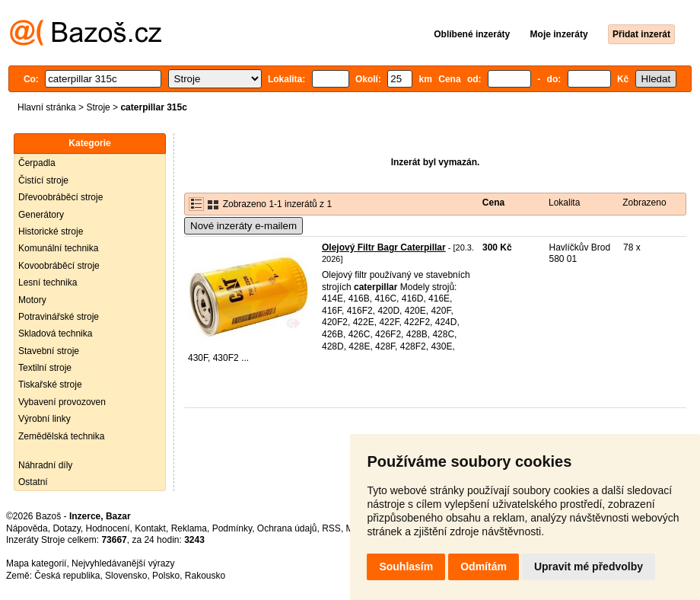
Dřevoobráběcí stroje (60, 197)
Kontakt (150, 528)
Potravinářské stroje (59, 317)
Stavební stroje (49, 351)
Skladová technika (55, 334)
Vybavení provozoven (62, 402)
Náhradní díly (45, 465)
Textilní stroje (45, 368)
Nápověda (27, 528)
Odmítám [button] (484, 566)
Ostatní (33, 482)
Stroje (98, 107)
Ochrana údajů (287, 528)
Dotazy (66, 528)
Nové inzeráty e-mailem (243, 226)
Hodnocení (108, 528)
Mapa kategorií (36, 563)
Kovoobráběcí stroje (59, 266)
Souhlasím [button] (406, 566)
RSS (331, 528)
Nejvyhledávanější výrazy (123, 563)
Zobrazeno (644, 203)
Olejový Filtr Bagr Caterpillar (384, 247)
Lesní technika (48, 282)
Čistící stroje (43, 180)
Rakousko (205, 576)
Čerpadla (37, 163)
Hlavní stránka (47, 107)
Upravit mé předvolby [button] (589, 566)
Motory (32, 300)
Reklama (189, 528)
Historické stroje (51, 231)
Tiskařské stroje (50, 385)
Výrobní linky (45, 419)
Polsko (166, 576)
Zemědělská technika (61, 436)
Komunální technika (58, 248)
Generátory (41, 215)
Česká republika (67, 576)
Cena (493, 203)
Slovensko (126, 576)
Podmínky (232, 528)
